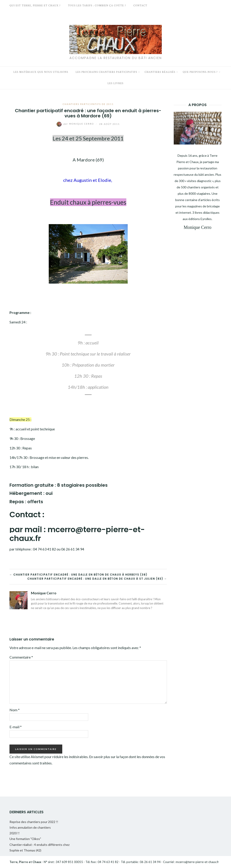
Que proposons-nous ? (200, 72)
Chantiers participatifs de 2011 (88, 104)
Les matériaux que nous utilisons (41, 72)
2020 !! (15, 833)
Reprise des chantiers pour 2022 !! (34, 822)
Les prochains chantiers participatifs (106, 72)
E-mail (16, 727)
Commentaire (21, 657)
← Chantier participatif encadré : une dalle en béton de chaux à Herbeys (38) (78, 575)
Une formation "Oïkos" (25, 839)
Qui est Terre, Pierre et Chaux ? (35, 6)
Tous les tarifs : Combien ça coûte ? (97, 6)
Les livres (116, 83)
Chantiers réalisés (160, 72)
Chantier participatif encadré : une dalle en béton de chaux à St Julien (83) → (97, 579)
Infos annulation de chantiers (30, 827)
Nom (15, 710)
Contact (140, 6)
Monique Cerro (76, 124)
